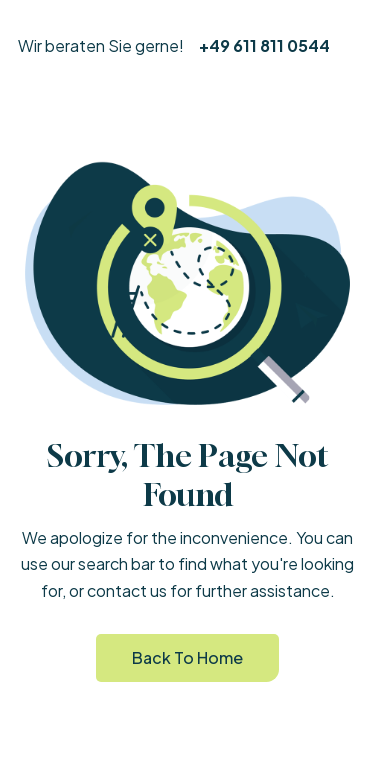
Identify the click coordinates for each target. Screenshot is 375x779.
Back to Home (187, 657)
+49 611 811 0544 (264, 45)
